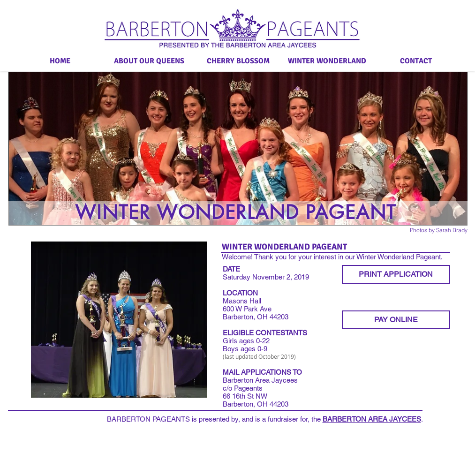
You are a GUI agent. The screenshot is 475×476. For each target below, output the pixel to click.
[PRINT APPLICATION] (396, 274)
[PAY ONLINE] (396, 320)
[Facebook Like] (29, 233)
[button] (119, 320)
